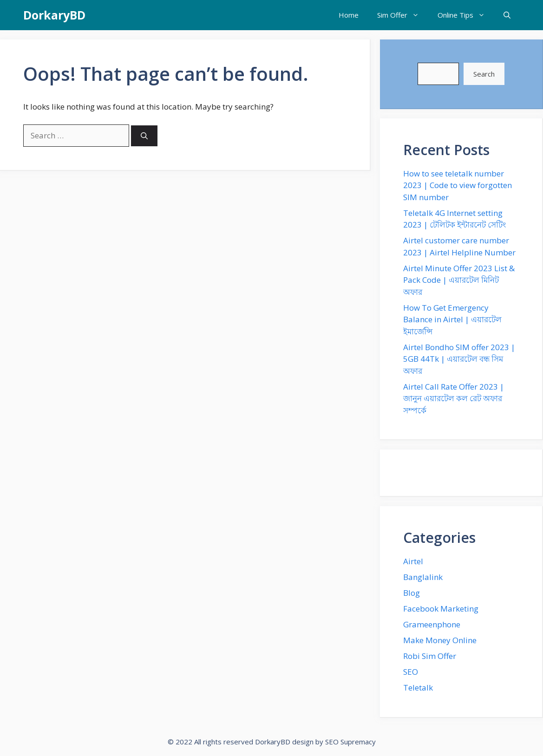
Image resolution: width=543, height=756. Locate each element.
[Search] (144, 136)
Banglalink (423, 577)
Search (484, 74)
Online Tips (466, 15)
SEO (411, 672)
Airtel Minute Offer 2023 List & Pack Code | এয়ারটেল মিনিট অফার (459, 280)
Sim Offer (403, 15)
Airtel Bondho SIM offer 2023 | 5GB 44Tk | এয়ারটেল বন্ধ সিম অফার (459, 359)
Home (349, 15)
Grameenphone (432, 624)
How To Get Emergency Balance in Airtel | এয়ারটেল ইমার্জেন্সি (452, 319)
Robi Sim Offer (430, 656)
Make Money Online (440, 640)
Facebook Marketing (441, 609)
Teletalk (418, 688)
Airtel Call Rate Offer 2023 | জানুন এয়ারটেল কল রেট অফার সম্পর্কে (454, 398)
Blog (412, 593)
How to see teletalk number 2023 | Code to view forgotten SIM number (458, 185)
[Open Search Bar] (507, 15)
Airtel (413, 561)
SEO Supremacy (350, 742)
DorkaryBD (54, 15)
